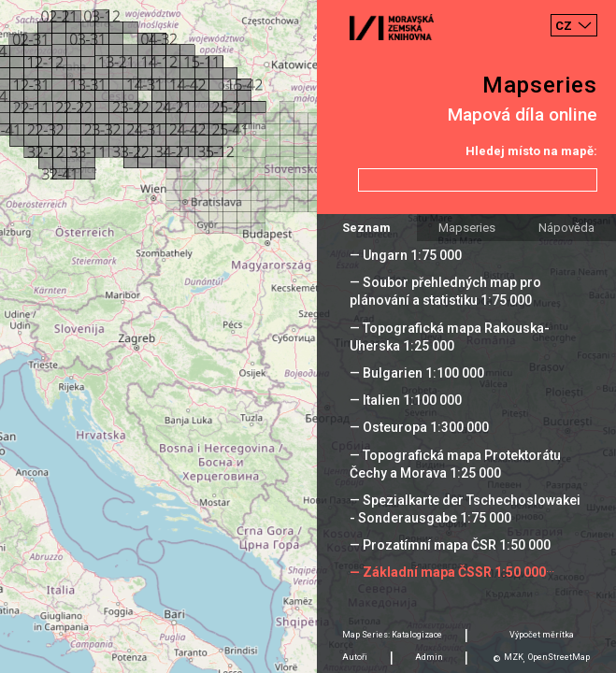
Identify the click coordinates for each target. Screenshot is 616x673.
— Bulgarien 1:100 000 (417, 373)
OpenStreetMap (559, 657)
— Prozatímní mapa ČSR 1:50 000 (450, 545)
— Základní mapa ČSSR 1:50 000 (448, 572)
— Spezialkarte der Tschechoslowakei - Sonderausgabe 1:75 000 (465, 509)
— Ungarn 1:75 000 (406, 255)
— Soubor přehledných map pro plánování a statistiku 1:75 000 (445, 291)
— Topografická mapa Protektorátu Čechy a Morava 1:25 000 (455, 464)
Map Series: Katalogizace (392, 635)
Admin (429, 657)
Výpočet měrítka (542, 635)
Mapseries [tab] (467, 228)
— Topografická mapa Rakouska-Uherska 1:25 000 (450, 337)
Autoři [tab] (355, 657)
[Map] (308, 336)
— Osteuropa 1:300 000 (419, 427)
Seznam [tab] (366, 228)
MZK (514, 657)
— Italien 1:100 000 (406, 400)
